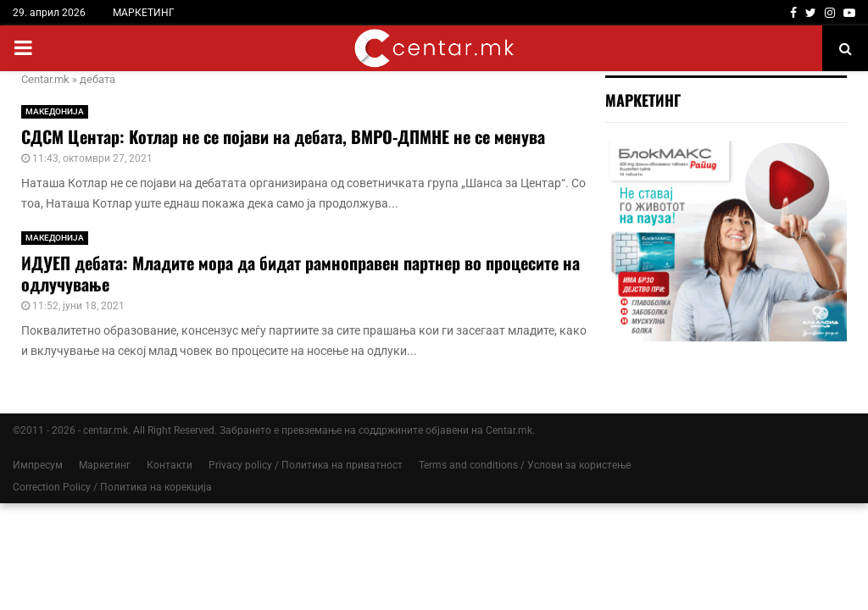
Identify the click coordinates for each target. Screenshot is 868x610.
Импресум (38, 465)
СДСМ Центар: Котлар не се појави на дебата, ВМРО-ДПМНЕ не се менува (283, 136)
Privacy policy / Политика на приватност (306, 465)
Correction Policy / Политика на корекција (112, 487)
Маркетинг (105, 465)
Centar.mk (45, 79)
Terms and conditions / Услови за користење (525, 465)
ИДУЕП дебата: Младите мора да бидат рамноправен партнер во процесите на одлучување (300, 273)
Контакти (170, 465)
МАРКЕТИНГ (144, 13)
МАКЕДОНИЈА (55, 111)
